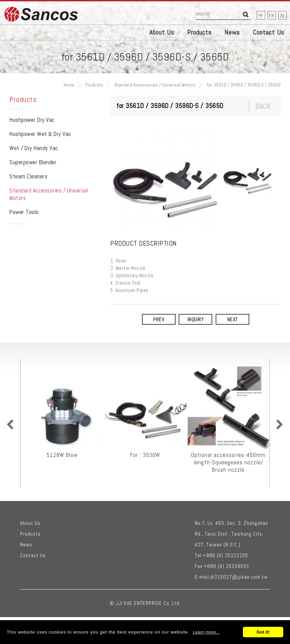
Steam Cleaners (28, 176)
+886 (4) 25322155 (225, 555)
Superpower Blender (33, 162)
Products (199, 32)
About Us (162, 32)
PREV (159, 319)
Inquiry (196, 319)
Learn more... (206, 632)
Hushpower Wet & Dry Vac (40, 134)
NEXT (232, 319)
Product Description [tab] (144, 243)
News (232, 32)
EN (272, 15)
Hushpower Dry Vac (32, 120)
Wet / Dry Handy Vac (34, 148)
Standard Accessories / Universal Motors (155, 85)
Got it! (263, 632)
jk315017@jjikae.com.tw (239, 577)
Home (69, 85)
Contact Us (268, 32)
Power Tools (24, 212)
